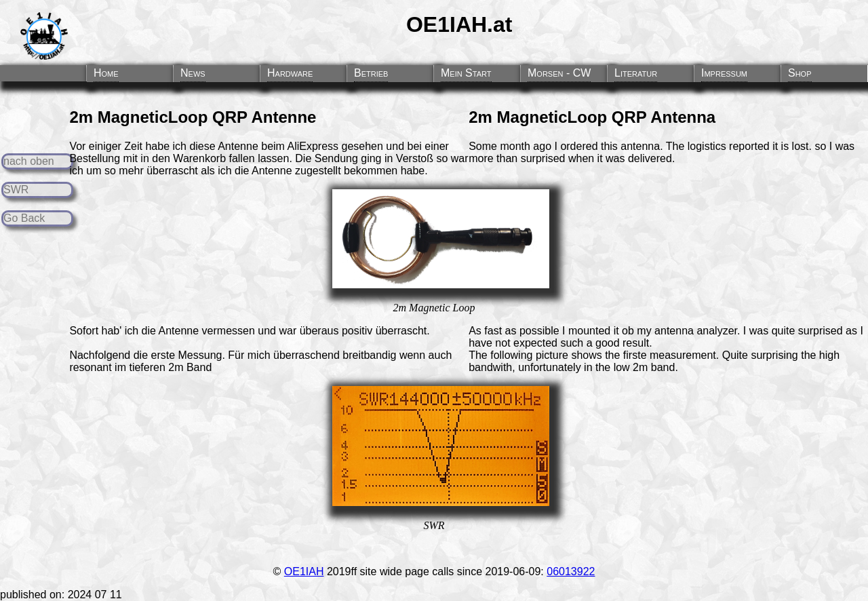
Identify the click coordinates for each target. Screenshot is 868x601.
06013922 (571, 571)
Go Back (24, 218)
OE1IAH (304, 571)
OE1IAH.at (459, 24)
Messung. (202, 355)
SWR (16, 190)
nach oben (29, 161)
